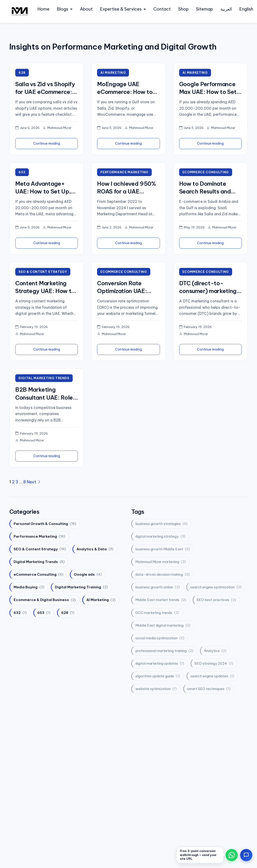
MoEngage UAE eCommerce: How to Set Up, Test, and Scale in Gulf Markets (126, 88)
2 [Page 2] (13, 482)
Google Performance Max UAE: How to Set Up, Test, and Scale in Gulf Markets (208, 88)
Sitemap (204, 9)
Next (34, 482)
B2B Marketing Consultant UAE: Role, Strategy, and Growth (45, 394)
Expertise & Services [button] (121, 9)
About (86, 9)
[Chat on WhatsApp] (232, 855)
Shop (183, 9)
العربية (226, 9)
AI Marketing (113, 73)
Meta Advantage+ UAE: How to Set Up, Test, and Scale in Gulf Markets (45, 188)
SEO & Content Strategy (43, 272)
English (246, 9)
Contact (162, 9)
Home (43, 9)
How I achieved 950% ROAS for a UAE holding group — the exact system (126, 188)
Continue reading (47, 143)
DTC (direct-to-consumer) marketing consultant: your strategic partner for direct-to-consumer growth (208, 288)
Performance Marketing (125, 172)
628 (22, 73)
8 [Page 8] (25, 482)
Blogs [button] (63, 9)
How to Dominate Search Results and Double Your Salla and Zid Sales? (209, 188)
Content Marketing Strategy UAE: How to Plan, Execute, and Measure (45, 288)
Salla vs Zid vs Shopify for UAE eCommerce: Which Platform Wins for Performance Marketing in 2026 (45, 88)
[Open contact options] (246, 855)
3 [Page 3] (17, 482)
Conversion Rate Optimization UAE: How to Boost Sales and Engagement (123, 288)
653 (22, 172)
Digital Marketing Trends (44, 378)
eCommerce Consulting (206, 172)
